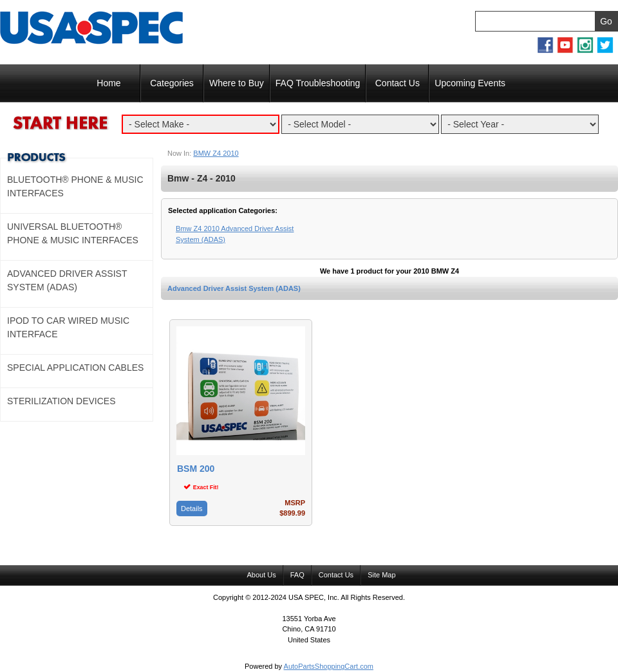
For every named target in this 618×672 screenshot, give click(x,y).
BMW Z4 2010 (216, 153)
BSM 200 (196, 469)
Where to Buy (237, 83)
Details (192, 509)
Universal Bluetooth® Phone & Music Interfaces (73, 233)
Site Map (381, 575)
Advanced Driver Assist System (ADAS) (234, 288)
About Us (261, 575)
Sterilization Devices (61, 401)
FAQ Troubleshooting (318, 83)
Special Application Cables (75, 368)
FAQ (297, 575)
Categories (172, 83)
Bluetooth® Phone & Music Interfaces (75, 186)
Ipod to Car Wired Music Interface (68, 327)
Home (108, 83)
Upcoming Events (470, 83)
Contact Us (398, 83)
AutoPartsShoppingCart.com (329, 666)
